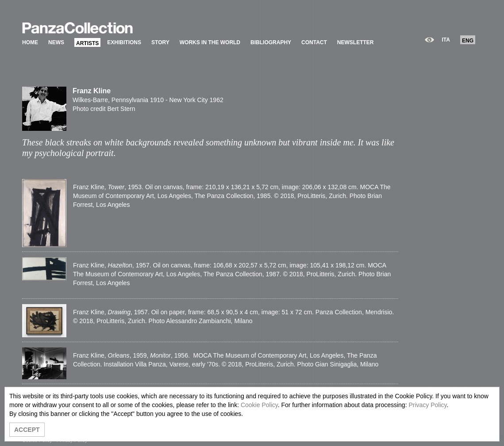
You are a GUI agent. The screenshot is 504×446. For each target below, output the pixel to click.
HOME (30, 42)
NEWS (56, 42)
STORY (160, 42)
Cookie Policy (259, 405)
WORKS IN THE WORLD (210, 42)
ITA (446, 40)
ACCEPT (27, 430)
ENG (468, 41)
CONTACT (314, 42)
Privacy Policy (427, 405)
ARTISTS (87, 43)
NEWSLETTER (356, 42)
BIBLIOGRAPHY (271, 42)
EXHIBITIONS (124, 42)
